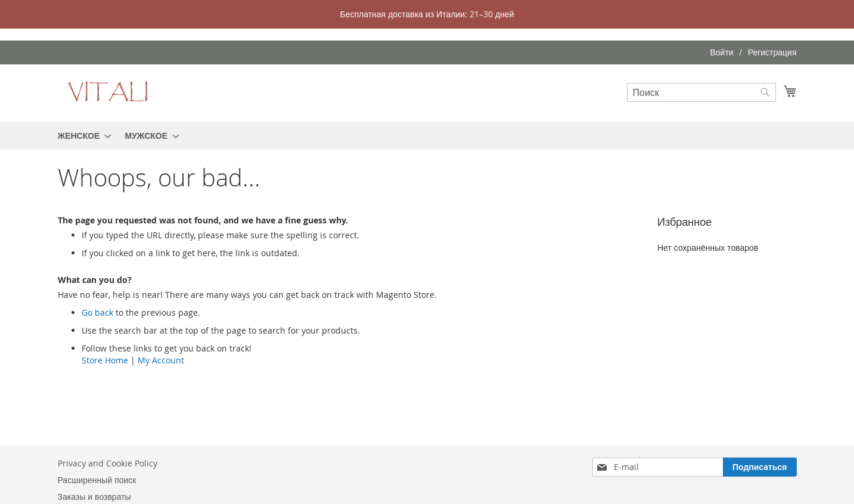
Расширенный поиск (97, 480)
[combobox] (701, 92)
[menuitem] (81, 136)
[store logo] (108, 92)
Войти (721, 52)
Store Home (105, 360)
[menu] (427, 136)
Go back (97, 312)
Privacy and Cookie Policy (108, 463)
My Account (161, 360)
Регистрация (772, 52)
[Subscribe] (760, 467)
